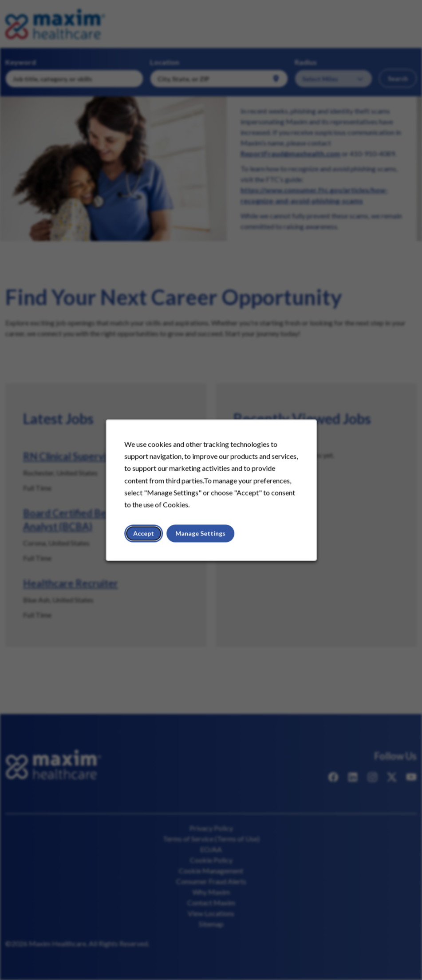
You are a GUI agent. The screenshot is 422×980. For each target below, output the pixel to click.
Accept (145, 535)
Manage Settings (200, 535)
